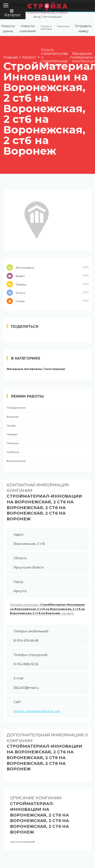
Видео (47, 276)
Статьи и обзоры (46, 28)
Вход (37, 17)
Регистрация (52, 17)
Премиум (63, 26)
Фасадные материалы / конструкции (36, 369)
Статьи (47, 301)
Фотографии (47, 267)
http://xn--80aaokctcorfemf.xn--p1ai (37, 711)
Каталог (13, 13)
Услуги (47, 293)
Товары (47, 284)
